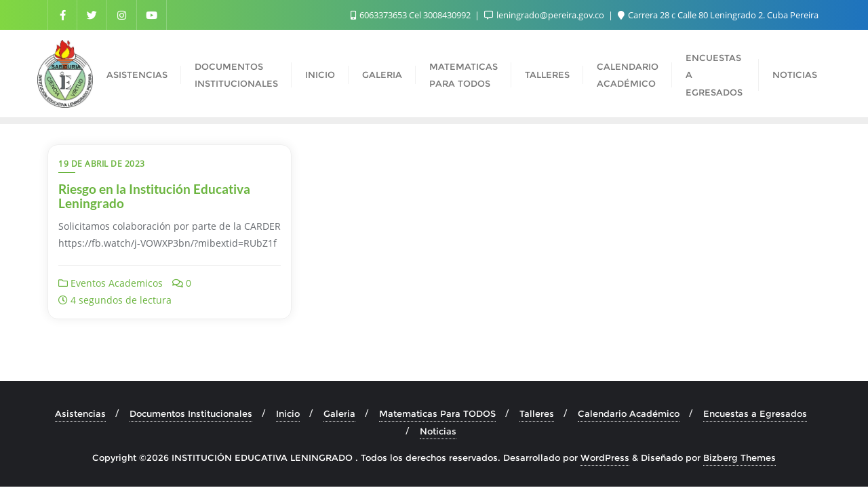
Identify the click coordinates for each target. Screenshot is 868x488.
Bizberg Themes (739, 457)
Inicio (288, 413)
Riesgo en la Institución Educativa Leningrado (154, 196)
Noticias (438, 431)
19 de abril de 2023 (102, 164)
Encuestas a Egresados (755, 413)
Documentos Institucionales (191, 413)
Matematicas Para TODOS (437, 413)
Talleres (537, 413)
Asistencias (80, 413)
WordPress (605, 457)
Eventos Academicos (111, 283)
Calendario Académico (629, 413)
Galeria (339, 413)
